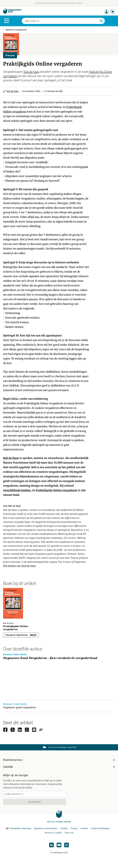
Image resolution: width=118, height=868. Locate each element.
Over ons (69, 833)
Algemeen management (16, 30)
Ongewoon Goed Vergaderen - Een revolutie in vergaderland (50, 658)
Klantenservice (59, 760)
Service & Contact (53, 833)
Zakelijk (59, 767)
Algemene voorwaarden (46, 828)
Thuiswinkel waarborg (19, 828)
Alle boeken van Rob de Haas (19, 566)
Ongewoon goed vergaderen (20, 707)
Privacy (74, 828)
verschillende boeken (17, 490)
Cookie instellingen (100, 828)
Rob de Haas (31, 72)
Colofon (64, 828)
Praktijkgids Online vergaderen (57, 490)
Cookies (84, 828)
